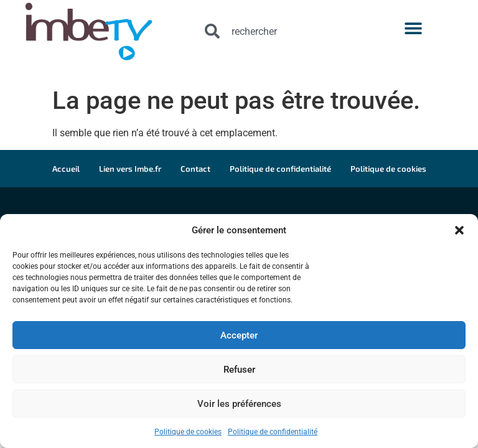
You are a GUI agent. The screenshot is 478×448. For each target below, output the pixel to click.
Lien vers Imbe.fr (130, 169)
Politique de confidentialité (273, 432)
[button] (459, 230)
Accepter (239, 335)
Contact (195, 169)
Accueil (66, 169)
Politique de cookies (188, 432)
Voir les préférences (239, 404)
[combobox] (284, 31)
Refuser (239, 370)
